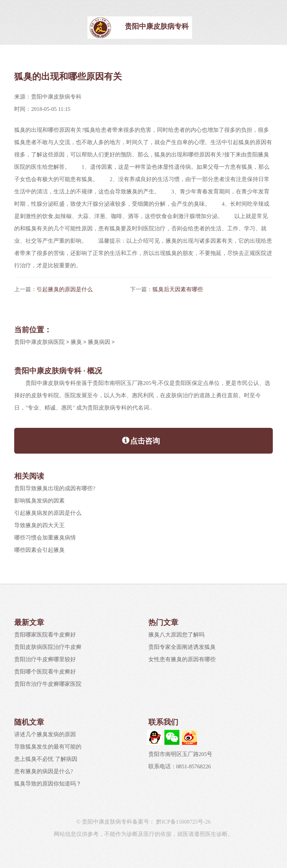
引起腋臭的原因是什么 (65, 289)
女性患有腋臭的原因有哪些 (182, 659)
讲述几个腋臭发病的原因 (45, 734)
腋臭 (76, 342)
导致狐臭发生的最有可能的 (48, 747)
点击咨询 (141, 440)
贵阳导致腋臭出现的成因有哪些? (55, 488)
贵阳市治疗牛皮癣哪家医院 (48, 684)
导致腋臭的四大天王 (39, 525)
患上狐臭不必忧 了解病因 (46, 759)
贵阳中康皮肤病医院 (39, 342)
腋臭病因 (99, 342)
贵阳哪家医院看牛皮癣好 (45, 635)
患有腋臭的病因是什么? (44, 771)
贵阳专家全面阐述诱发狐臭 (182, 647)
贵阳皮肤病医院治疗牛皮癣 (48, 647)
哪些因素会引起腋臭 (39, 550)
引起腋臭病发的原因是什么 (48, 513)
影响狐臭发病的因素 (39, 501)
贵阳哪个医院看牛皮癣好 (45, 672)
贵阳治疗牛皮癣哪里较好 (45, 659)
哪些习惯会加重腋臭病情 (45, 538)
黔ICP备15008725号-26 (183, 822)
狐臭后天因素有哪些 (178, 289)
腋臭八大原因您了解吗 (176, 635)
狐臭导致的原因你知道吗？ (48, 784)
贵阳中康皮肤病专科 (157, 26)
